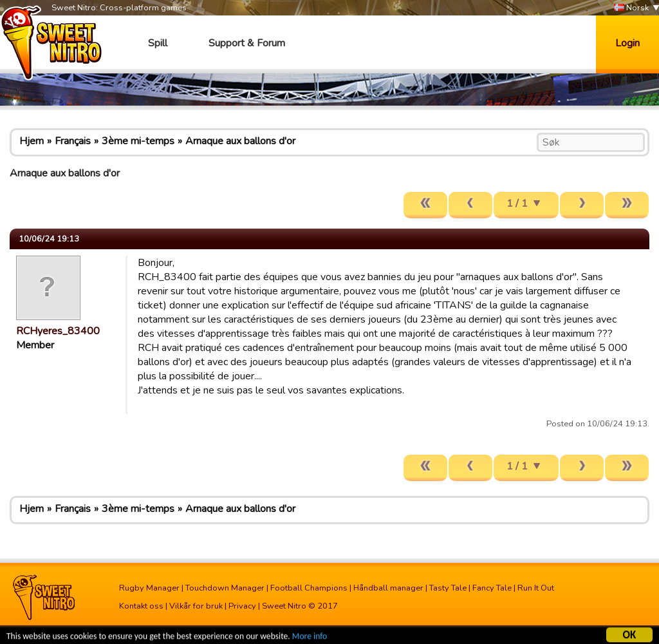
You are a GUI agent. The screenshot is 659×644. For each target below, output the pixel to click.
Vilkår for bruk (196, 606)
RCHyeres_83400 (58, 331)
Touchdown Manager (225, 588)
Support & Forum (247, 43)
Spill (158, 43)
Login (627, 43)
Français (73, 141)
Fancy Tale (492, 588)
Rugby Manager (149, 588)
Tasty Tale (448, 588)
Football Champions (309, 588)
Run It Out (536, 588)
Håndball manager (388, 588)
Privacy (242, 606)
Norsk (631, 8)
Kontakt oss (141, 606)
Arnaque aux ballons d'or (240, 141)
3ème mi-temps (138, 141)
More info (310, 637)
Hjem (32, 141)
